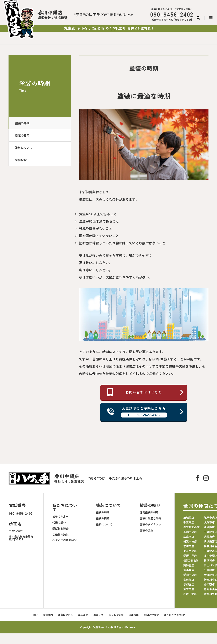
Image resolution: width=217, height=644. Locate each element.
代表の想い (59, 522)
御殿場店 (189, 580)
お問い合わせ (151, 615)
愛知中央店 (190, 575)
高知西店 (189, 565)
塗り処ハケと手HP (174, 615)
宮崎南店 (189, 546)
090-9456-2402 (21, 513)
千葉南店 (189, 522)
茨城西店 (189, 518)
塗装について (108, 505)
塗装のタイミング (150, 524)
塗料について (24, 148)
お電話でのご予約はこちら (145, 412)
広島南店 (189, 537)
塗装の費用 (22, 135)
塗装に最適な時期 (150, 518)
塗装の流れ (146, 530)
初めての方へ (60, 516)
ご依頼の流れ (60, 534)
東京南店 (189, 589)
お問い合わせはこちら (145, 392)
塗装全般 (21, 160)
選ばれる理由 (60, 528)
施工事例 (83, 615)
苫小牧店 (189, 570)
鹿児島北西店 (191, 527)
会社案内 (48, 615)
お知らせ (98, 615)
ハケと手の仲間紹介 (65, 540)
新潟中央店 (190, 542)
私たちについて (65, 507)
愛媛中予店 (190, 556)
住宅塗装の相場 (149, 512)
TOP (35, 615)
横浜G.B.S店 (191, 561)
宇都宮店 (189, 585)
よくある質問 (116, 615)
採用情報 (134, 615)
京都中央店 (190, 532)
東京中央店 (190, 551)
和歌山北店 (190, 594)
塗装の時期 (22, 123)
